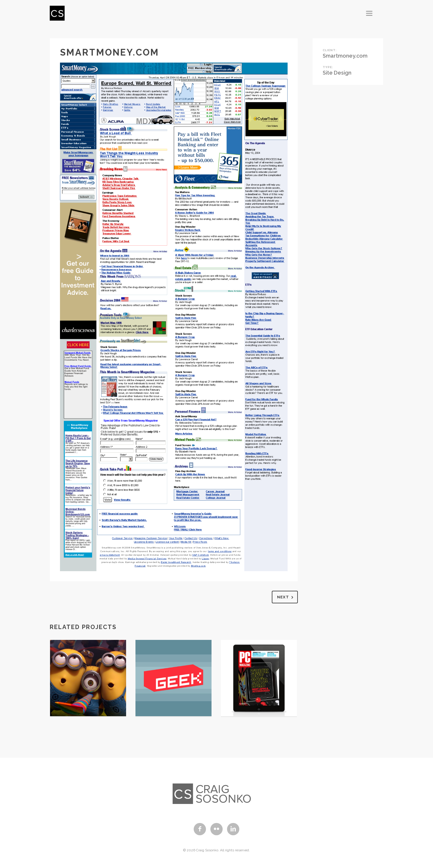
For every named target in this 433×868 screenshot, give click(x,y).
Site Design (337, 73)
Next (286, 597)
